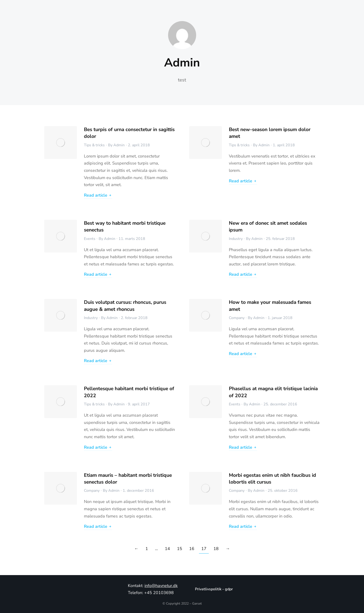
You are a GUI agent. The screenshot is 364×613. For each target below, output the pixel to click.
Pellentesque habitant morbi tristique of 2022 (129, 392)
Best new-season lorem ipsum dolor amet (270, 133)
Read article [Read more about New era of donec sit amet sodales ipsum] (243, 275)
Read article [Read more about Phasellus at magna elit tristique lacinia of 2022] (243, 448)
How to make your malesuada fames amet (270, 306)
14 (167, 549)
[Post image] (61, 143)
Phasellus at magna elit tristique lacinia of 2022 (273, 392)
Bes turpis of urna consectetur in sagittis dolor (129, 133)
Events (90, 239)
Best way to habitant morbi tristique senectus (125, 226)
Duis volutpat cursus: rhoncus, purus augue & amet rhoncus (125, 306)
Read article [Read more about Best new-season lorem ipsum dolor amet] (243, 181)
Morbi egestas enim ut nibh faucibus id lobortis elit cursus (272, 479)
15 (180, 549)
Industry (236, 239)
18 (216, 549)
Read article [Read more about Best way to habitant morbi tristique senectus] (98, 275)
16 (192, 549)
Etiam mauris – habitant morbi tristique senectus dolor (128, 479)
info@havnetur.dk (161, 586)
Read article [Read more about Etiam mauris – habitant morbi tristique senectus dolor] (98, 527)
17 (204, 549)
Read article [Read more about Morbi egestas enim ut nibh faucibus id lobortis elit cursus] (243, 527)
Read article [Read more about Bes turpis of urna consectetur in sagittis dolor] (98, 196)
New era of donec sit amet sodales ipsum (268, 226)
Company (237, 318)
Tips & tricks (94, 145)
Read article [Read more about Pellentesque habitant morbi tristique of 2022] (98, 448)
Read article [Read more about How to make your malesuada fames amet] (243, 354)
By (116, 145)
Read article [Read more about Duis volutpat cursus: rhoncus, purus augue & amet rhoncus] (98, 361)
